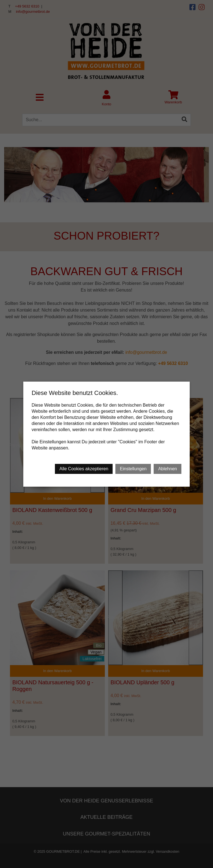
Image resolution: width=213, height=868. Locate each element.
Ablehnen (168, 469)
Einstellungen (133, 469)
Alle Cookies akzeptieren (84, 469)
